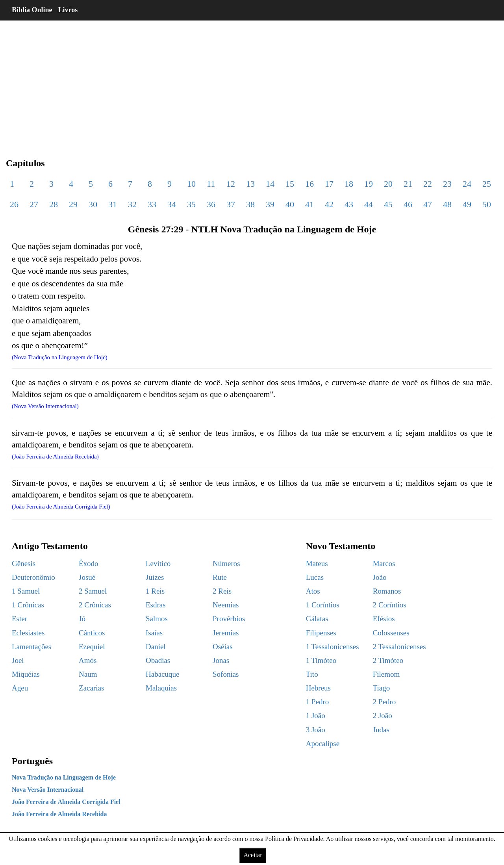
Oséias (223, 647)
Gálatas (317, 619)
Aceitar (253, 855)
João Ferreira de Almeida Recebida (59, 814)
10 (191, 184)
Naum (88, 674)
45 (388, 204)
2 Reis (222, 591)
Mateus (317, 563)
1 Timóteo (321, 660)
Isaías (154, 633)
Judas (381, 730)
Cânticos (92, 633)
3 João (316, 730)
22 (428, 184)
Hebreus (318, 688)
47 (428, 204)
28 (54, 204)
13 (250, 184)
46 (408, 204)
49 (467, 204)
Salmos (157, 619)
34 (172, 204)
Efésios (384, 619)
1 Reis (155, 591)
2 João (383, 716)
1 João (316, 716)
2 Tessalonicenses (399, 647)
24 (467, 184)
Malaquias (161, 688)
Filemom (386, 674)
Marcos (384, 563)
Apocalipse (323, 743)
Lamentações (31, 647)
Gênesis (24, 563)
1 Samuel (26, 591)
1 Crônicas (28, 605)
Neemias (226, 605)
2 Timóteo (388, 660)
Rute (220, 577)
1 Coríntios (323, 605)
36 (211, 204)
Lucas (315, 577)
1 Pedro (318, 702)
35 (191, 204)
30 (93, 204)
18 (349, 184)
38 (250, 204)
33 (152, 204)
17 (329, 184)
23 (447, 184)
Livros (68, 10)
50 (487, 204)
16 (309, 184)
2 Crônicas (95, 605)
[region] (252, 83)
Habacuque (162, 674)
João (380, 577)
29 (73, 204)
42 (329, 204)
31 (113, 204)
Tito (312, 674)
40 (290, 204)
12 (231, 184)
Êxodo (89, 563)
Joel (18, 660)
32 (132, 204)
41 (309, 204)
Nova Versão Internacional (48, 790)
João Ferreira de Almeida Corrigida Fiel (66, 802)
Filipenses (321, 633)
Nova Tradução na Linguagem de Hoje (64, 777)
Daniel (156, 647)
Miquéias (26, 674)
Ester (19, 619)
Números (226, 563)
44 (369, 204)
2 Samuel (93, 591)
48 (447, 204)
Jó (82, 619)
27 (34, 204)
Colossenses (391, 633)
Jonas (221, 660)
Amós (88, 660)
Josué (87, 577)
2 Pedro (384, 702)
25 (487, 184)
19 (369, 184)
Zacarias (91, 688)
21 (408, 184)
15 (290, 184)
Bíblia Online (32, 10)
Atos (313, 591)
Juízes (155, 577)
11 (211, 184)
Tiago (382, 688)
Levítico (158, 563)
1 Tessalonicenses (333, 647)
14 (270, 184)
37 (231, 204)
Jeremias (226, 633)
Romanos (387, 591)
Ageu (20, 688)
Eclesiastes (28, 633)
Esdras (156, 605)
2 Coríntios (390, 605)
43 (349, 204)
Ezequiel (92, 647)
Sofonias (226, 674)
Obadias (158, 660)
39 (270, 204)
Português (32, 761)
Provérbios (229, 619)
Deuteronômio (33, 577)
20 (388, 184)
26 (14, 204)
